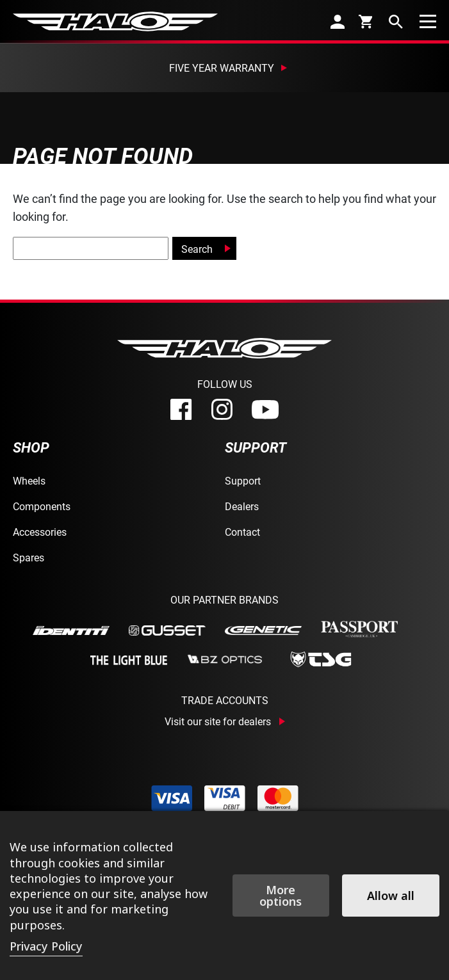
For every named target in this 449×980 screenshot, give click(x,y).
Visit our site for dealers (218, 721)
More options (281, 896)
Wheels (29, 480)
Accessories (40, 532)
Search (197, 249)
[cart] (367, 21)
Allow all (391, 896)
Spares (29, 557)
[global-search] (91, 248)
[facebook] (181, 409)
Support (243, 480)
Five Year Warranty (222, 68)
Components (42, 506)
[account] (338, 21)
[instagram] (222, 409)
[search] (396, 21)
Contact (242, 532)
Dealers (242, 506)
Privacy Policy (46, 946)
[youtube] (265, 410)
